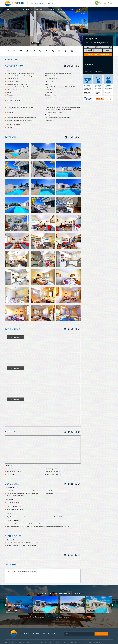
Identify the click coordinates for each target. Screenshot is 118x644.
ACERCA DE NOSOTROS (58, 642)
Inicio (9, 9)
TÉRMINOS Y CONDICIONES (26, 642)
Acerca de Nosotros (66, 9)
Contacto (51, 9)
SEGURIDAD (73, 642)
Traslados (39, 9)
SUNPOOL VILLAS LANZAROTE (81, 617)
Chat (79, 9)
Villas (17, 9)
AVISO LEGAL (9, 642)
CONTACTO (43, 642)
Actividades (27, 9)
